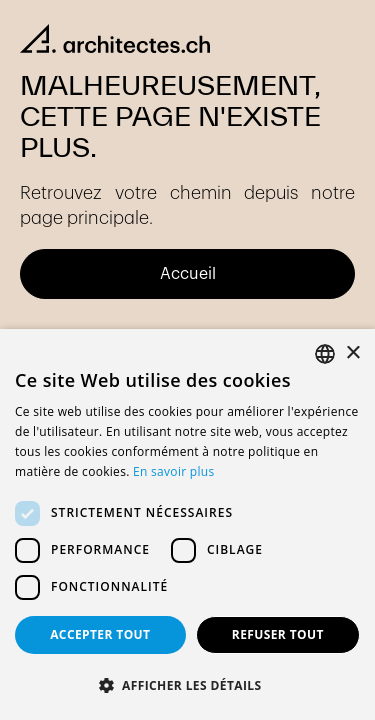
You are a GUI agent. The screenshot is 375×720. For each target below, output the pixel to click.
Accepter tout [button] (100, 634)
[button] (187, 686)
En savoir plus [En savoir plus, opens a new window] (173, 471)
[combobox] (325, 354)
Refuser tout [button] (278, 634)
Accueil (188, 274)
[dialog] (187, 524)
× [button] (352, 353)
